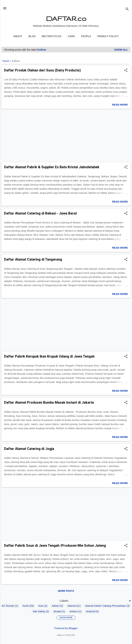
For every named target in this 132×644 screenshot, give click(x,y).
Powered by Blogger (66, 628)
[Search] (127, 9)
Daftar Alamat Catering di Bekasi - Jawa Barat (40, 213)
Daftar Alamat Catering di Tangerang (33, 259)
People (86, 36)
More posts (66, 591)
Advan (55, 606)
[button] (126, 70)
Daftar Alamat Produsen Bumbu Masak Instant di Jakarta (49, 402)
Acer (41, 606)
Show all (121, 50)
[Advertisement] (66, 136)
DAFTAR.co (66, 18)
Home (6, 61)
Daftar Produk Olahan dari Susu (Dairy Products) (42, 70)
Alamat (71, 606)
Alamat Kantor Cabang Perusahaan (105, 606)
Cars (71, 36)
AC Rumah (8, 606)
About (18, 36)
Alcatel (57, 611)
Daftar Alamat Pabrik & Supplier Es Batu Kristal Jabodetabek (52, 167)
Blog (32, 36)
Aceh (25, 606)
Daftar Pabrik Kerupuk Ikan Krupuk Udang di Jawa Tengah (49, 356)
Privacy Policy (108, 36)
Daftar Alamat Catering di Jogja (29, 449)
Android (90, 611)
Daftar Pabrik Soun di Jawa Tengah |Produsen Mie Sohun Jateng (55, 545)
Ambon (74, 611)
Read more (120, 105)
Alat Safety (39, 611)
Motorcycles (52, 36)
